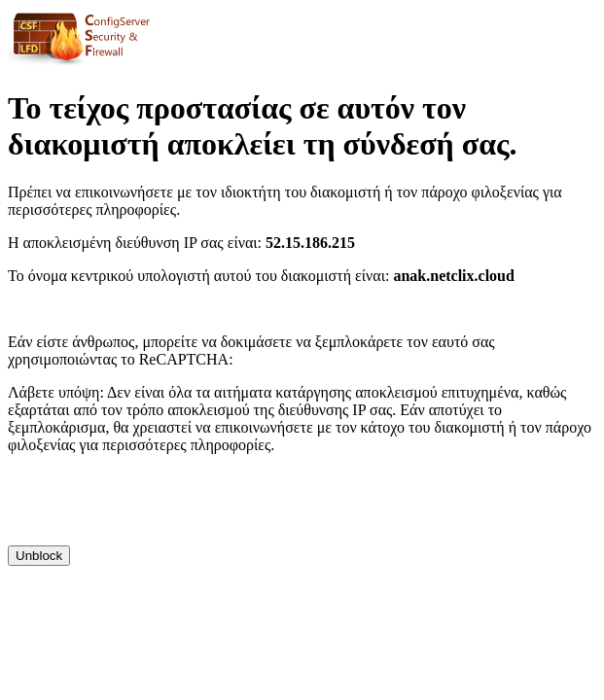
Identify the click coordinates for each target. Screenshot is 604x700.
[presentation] (156, 507)
